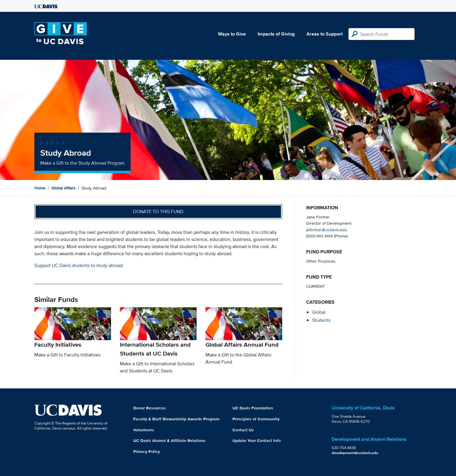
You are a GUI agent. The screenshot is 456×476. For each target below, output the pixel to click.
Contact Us (243, 430)
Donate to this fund (158, 212)
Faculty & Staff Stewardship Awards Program (176, 419)
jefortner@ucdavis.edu (327, 230)
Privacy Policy (147, 451)
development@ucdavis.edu (355, 453)
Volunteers (144, 430)
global (319, 312)
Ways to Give (232, 34)
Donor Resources (150, 408)
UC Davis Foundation (253, 408)
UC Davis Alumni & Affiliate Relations (169, 440)
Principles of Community (256, 419)
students (321, 320)
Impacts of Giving (276, 34)
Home (40, 188)
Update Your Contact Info (257, 440)
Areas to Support (325, 34)
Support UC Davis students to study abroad (79, 265)
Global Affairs (63, 188)
